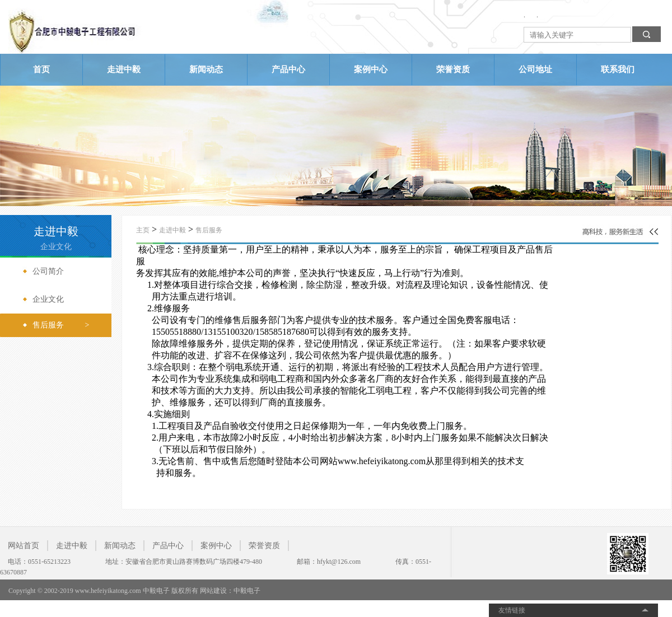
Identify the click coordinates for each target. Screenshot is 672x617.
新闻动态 (206, 69)
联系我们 (618, 69)
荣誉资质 (453, 69)
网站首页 (24, 546)
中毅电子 (247, 591)
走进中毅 (124, 69)
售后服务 (209, 230)
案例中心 (371, 69)
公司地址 (535, 69)
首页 (41, 69)
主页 (143, 230)
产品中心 (288, 69)
